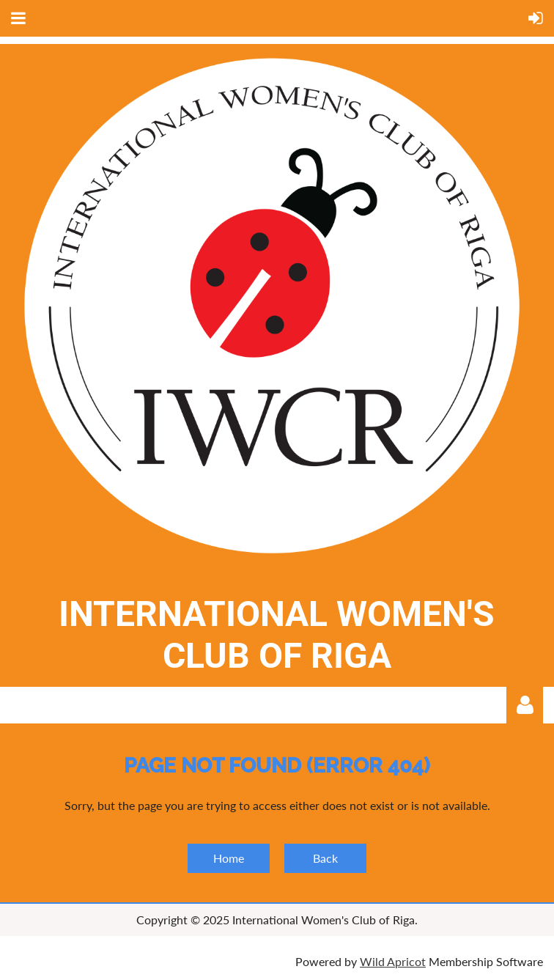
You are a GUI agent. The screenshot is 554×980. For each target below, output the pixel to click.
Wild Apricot (393, 961)
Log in (525, 705)
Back (325, 858)
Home (229, 858)
